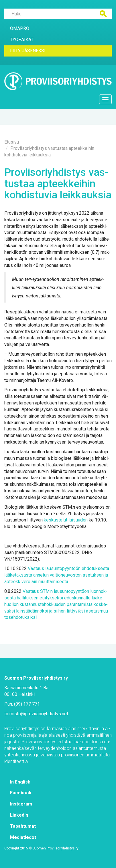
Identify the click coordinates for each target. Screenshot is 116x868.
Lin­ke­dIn (19, 815)
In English (20, 782)
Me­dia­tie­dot (23, 837)
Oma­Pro (20, 28)
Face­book (21, 793)
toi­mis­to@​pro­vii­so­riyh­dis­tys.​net (36, 714)
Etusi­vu (12, 142)
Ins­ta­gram (21, 804)
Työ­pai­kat (22, 40)
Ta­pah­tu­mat (23, 826)
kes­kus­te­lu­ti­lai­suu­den (66, 520)
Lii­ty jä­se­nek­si (28, 51)
